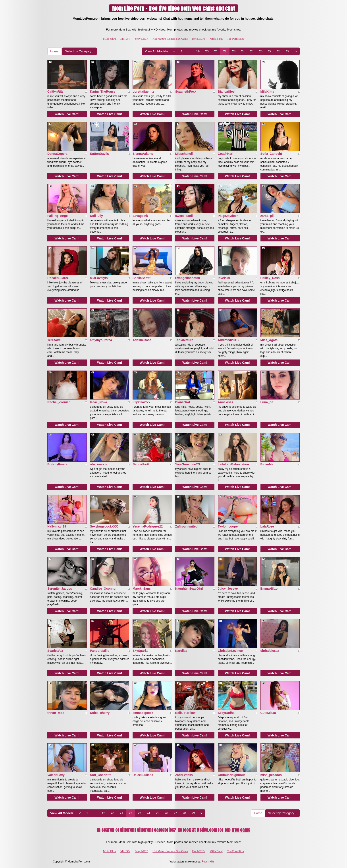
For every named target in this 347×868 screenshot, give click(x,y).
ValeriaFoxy (56, 775)
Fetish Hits (208, 862)
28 (279, 51)
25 (252, 51)
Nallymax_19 (57, 526)
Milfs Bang (216, 39)
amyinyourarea (101, 340)
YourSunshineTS (188, 464)
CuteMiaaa (268, 713)
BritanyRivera (57, 464)
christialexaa (270, 651)
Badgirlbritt (141, 464)
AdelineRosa (142, 340)
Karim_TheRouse (103, 92)
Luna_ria (267, 402)
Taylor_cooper (228, 526)
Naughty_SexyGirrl (189, 589)
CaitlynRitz (55, 92)
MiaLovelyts (99, 278)
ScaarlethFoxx (186, 92)
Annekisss (226, 402)
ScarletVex (55, 651)
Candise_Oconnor (103, 589)
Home (54, 51)
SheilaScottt (142, 278)
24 (243, 51)
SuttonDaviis (100, 154)
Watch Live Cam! (67, 114)
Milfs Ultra (110, 39)
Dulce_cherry (100, 713)
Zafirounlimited (186, 526)
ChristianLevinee (230, 651)
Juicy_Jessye (228, 589)
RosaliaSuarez (58, 278)
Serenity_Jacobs (60, 589)
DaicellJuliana (143, 775)
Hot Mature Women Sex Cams (170, 39)
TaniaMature (184, 340)
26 (261, 51)
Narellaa (181, 651)
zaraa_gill (268, 216)
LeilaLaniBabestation (233, 464)
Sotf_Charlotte (101, 775)
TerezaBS (54, 340)
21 (216, 51)
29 (288, 51)
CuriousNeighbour (231, 775)
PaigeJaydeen (228, 216)
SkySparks (141, 651)
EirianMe (267, 464)
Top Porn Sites (235, 39)
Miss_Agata (269, 340)
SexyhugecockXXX (104, 526)
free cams (241, 830)
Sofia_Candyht (271, 154)
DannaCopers (57, 154)
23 (234, 51)
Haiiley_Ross (270, 278)
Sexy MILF (141, 39)
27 (270, 51)
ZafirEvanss (184, 775)
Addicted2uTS (228, 340)
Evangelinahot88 (188, 278)
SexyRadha (226, 713)
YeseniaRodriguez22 (148, 526)
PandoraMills (100, 651)
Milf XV (125, 39)
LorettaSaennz (143, 92)
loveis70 (224, 278)
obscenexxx (99, 464)
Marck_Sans (142, 589)
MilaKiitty (267, 92)
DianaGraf (183, 402)
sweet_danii (184, 216)
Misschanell (184, 154)
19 (198, 51)
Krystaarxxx (141, 402)
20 (207, 51)
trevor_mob (56, 713)
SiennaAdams (143, 154)
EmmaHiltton (270, 589)
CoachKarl (226, 154)
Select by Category (79, 51)
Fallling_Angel (58, 216)
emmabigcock (143, 713)
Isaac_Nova (99, 402)
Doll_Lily (96, 216)
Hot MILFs (199, 39)
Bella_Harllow (185, 713)
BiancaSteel (227, 92)
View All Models (156, 51)
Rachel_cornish (59, 402)
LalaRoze (267, 526)
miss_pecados (271, 775)
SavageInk (140, 216)
